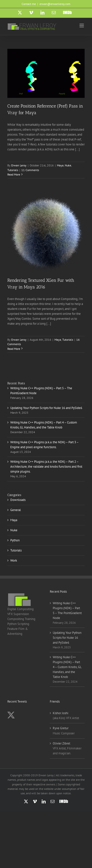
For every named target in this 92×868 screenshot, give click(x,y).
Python (15, 540)
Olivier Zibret (61, 743)
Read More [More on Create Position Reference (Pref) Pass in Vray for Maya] (14, 174)
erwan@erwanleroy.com (55, 4)
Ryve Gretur (61, 728)
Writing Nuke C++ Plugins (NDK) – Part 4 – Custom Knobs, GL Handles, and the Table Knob (67, 667)
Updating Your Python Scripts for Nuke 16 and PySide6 (46, 408)
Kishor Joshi (60, 713)
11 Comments (30, 170)
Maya (60, 165)
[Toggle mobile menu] (82, 26)
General (16, 510)
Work (14, 560)
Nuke (68, 165)
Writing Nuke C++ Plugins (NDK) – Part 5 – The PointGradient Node (67, 611)
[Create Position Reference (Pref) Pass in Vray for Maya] (46, 73)
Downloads (18, 500)
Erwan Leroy (19, 165)
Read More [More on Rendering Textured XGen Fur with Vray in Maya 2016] (14, 349)
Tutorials (13, 170)
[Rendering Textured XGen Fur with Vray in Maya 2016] (46, 233)
